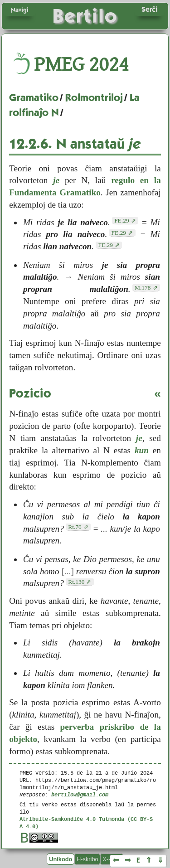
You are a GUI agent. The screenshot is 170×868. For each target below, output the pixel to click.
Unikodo (61, 859)
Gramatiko (34, 97)
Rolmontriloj (94, 97)
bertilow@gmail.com (80, 794)
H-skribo (87, 859)
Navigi (20, 10)
